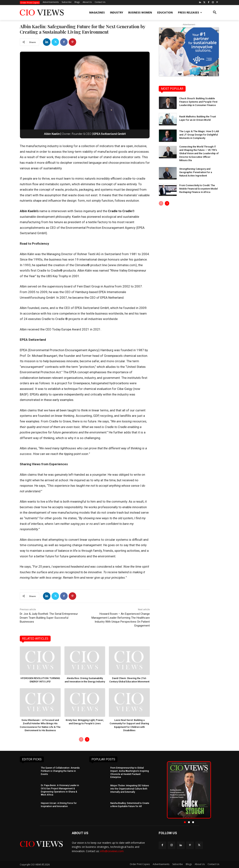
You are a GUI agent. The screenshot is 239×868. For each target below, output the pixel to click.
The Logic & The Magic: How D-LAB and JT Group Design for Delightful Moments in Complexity (199, 135)
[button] (215, 13)
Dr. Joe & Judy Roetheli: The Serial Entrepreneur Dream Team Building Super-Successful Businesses (49, 618)
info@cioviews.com (112, 851)
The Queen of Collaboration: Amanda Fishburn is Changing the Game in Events (60, 771)
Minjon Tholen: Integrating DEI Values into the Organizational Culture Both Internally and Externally (130, 789)
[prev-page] (81, 739)
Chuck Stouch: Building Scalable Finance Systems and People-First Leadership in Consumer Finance (198, 102)
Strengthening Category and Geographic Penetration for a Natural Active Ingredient (196, 172)
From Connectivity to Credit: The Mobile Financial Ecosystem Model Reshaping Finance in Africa (198, 189)
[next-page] (87, 739)
